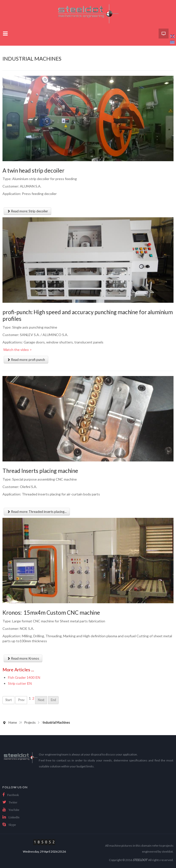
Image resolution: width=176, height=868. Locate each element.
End (53, 700)
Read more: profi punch (26, 360)
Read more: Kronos (23, 658)
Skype (12, 825)
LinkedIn (14, 817)
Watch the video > (17, 350)
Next (41, 700)
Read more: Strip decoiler (27, 211)
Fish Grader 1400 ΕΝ (24, 677)
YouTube (14, 810)
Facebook (13, 795)
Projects (30, 723)
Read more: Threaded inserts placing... (37, 512)
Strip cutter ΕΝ (20, 683)
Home (13, 723)
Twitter (13, 802)
